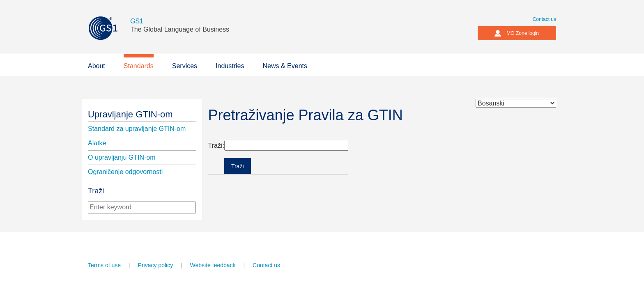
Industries (230, 66)
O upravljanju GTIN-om (122, 157)
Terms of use (104, 265)
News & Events (285, 66)
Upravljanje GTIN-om (130, 114)
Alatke (97, 143)
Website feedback (213, 265)
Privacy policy (156, 265)
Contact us (544, 19)
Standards (139, 66)
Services (185, 66)
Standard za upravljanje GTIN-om (137, 129)
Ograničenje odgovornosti (125, 172)
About (97, 66)
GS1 (137, 21)
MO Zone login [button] (516, 33)
